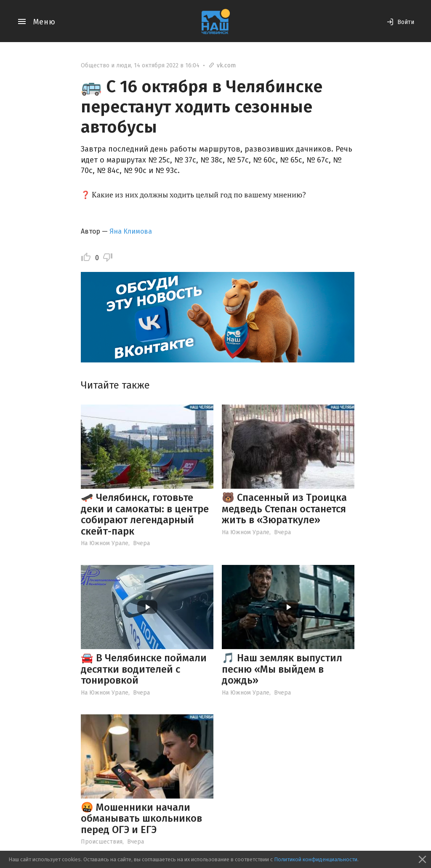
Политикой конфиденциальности (316, 859)
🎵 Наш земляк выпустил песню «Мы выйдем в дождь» (282, 669)
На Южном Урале (105, 543)
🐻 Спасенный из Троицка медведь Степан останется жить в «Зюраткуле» (284, 509)
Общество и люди (106, 65)
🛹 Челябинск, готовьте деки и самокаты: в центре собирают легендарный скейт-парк (145, 514)
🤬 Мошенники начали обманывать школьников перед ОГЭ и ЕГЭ (141, 819)
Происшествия (102, 842)
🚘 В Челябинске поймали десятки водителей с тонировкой (144, 669)
